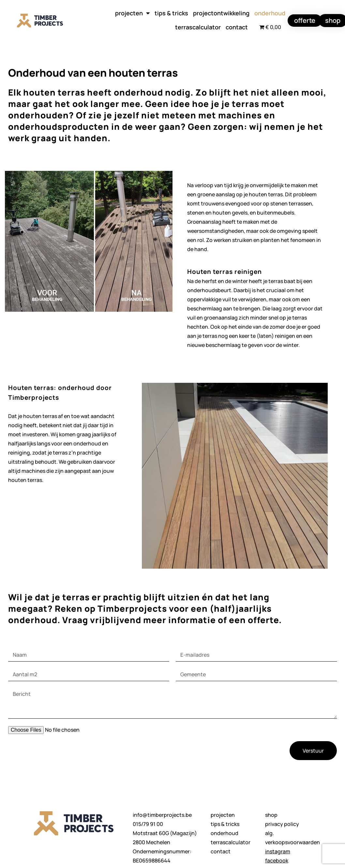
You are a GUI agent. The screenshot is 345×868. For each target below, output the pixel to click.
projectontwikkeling (221, 13)
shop (271, 815)
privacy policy (282, 824)
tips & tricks (171, 13)
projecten (132, 13)
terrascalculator (198, 27)
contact (237, 27)
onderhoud (270, 13)
